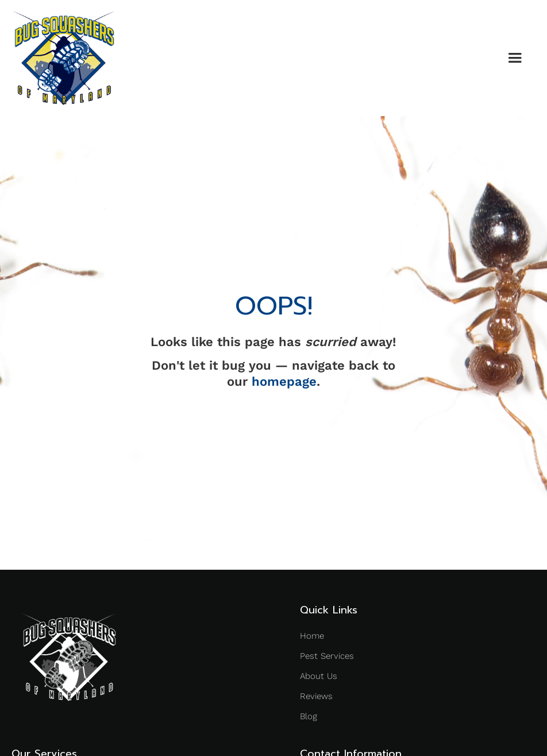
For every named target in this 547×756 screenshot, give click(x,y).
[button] (515, 58)
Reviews (316, 696)
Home (312, 636)
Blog (309, 716)
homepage (284, 381)
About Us (319, 676)
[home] (64, 58)
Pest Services (327, 656)
